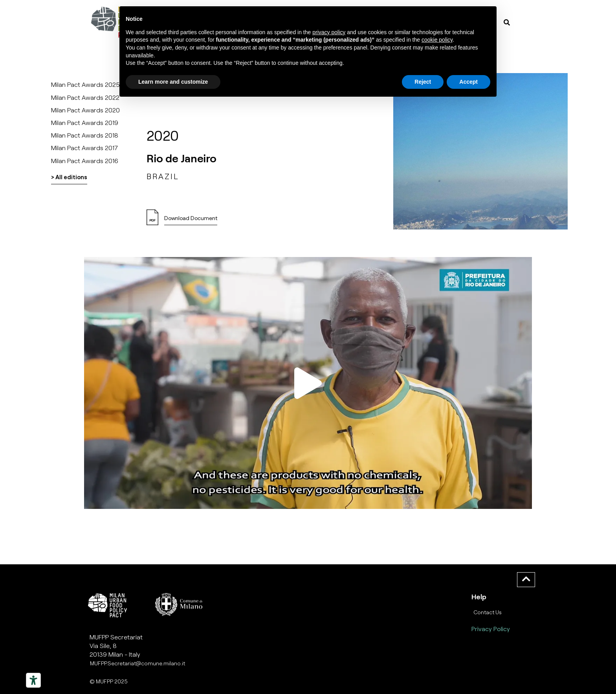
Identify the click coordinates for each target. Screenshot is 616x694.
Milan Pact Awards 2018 (85, 135)
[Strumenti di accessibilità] (33, 680)
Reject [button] (423, 82)
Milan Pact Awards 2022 (85, 97)
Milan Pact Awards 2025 (85, 84)
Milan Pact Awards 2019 (85, 122)
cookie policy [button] (437, 40)
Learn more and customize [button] (173, 82)
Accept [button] (468, 82)
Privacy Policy (491, 629)
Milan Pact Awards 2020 (85, 110)
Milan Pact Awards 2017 (84, 148)
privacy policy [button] (329, 32)
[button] (308, 383)
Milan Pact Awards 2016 (85, 161)
